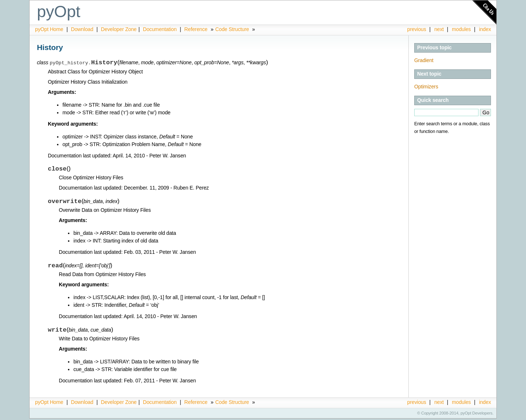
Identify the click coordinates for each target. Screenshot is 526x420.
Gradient (424, 60)
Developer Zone (119, 29)
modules (461, 29)
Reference (196, 29)
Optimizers (426, 87)
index (485, 29)
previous (417, 29)
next (439, 29)
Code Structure (232, 29)
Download (83, 29)
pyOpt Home (50, 29)
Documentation (160, 29)
